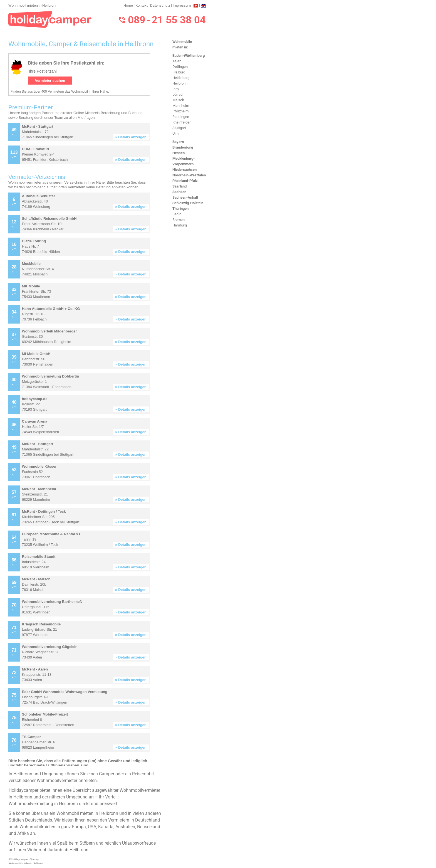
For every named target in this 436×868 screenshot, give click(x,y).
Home (128, 5)
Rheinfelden (182, 122)
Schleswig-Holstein (188, 203)
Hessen (179, 153)
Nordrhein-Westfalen (189, 175)
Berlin (177, 214)
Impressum (182, 5)
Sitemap (34, 859)
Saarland (179, 186)
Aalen (177, 61)
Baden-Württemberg (189, 56)
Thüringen (180, 209)
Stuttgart (179, 128)
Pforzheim (180, 111)
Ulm (175, 133)
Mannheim (181, 106)
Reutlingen (181, 117)
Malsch (178, 100)
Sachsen (179, 192)
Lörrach (178, 94)
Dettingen (180, 67)
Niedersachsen (184, 170)
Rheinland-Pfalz (185, 181)
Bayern (178, 142)
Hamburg (180, 225)
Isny (176, 89)
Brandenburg (183, 147)
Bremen (179, 220)
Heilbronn (180, 83)
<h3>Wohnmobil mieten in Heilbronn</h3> (86, 410)
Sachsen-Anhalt (185, 197)
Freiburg (179, 72)
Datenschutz (160, 5)
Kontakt (142, 5)
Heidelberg (181, 78)
